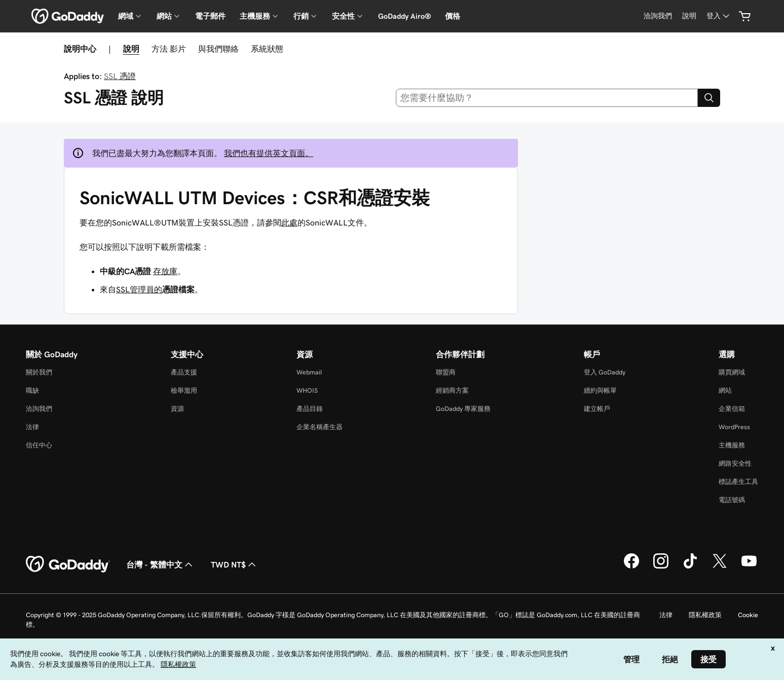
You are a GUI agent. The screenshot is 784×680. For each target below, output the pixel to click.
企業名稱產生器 (320, 427)
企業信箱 (732, 409)
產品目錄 (310, 409)
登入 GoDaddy (605, 372)
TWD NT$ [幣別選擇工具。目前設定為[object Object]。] (234, 564)
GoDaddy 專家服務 (463, 409)
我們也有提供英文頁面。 (269, 153)
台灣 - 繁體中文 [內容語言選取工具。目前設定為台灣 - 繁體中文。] (160, 564)
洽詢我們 (39, 409)
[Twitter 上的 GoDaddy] (720, 567)
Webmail (309, 372)
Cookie (748, 615)
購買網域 (732, 372)
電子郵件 (210, 16)
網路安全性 (735, 463)
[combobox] (547, 98)
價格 (453, 16)
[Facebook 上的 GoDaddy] (631, 567)
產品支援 (184, 372)
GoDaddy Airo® (404, 16)
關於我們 (39, 372)
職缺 (32, 390)
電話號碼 (732, 500)
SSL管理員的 (139, 289)
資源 (177, 409)
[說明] (689, 16)
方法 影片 (169, 49)
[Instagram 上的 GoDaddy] (661, 567)
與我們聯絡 (218, 49)
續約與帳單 (600, 390)
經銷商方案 (452, 390)
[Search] (709, 98)
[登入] (719, 16)
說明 (131, 49)
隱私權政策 (705, 615)
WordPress (734, 427)
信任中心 (39, 445)
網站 (725, 390)
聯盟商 (446, 372)
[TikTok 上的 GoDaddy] (690, 567)
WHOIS (307, 390)
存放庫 (165, 271)
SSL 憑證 (120, 76)
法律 (32, 427)
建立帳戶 (597, 409)
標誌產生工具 (738, 482)
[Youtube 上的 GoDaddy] (749, 567)
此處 (289, 222)
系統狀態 (267, 49)
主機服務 (732, 445)
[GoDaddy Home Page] (68, 564)
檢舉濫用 (184, 390)
